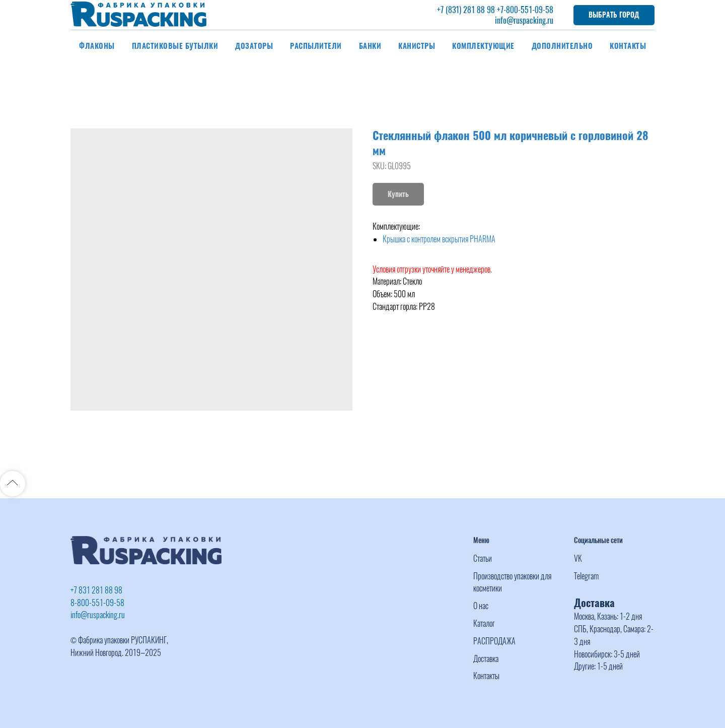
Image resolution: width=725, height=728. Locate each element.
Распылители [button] (316, 46)
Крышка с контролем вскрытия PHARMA (439, 239)
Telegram (586, 576)
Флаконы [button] (97, 46)
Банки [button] (370, 46)
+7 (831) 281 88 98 (466, 10)
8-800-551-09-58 (97, 603)
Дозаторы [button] (254, 46)
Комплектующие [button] (483, 46)
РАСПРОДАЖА (494, 641)
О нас (481, 606)
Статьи (483, 558)
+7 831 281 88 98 (96, 590)
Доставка (486, 659)
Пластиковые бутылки (175, 46)
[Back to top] (13, 484)
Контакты (628, 46)
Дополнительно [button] (562, 46)
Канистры (417, 46)
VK (578, 558)
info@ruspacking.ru (524, 20)
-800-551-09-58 (528, 10)
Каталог (484, 623)
